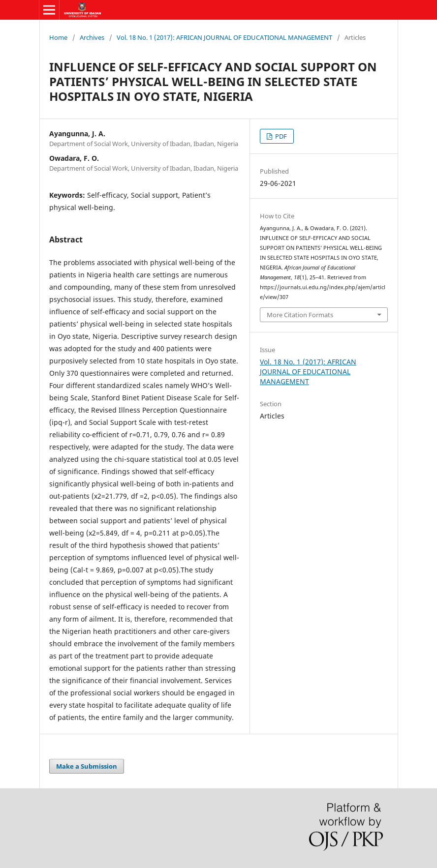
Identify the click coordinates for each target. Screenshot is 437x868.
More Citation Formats (300, 315)
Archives (92, 37)
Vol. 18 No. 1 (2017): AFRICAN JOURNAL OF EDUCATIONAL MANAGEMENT (224, 37)
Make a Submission (87, 766)
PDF (280, 136)
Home (58, 37)
